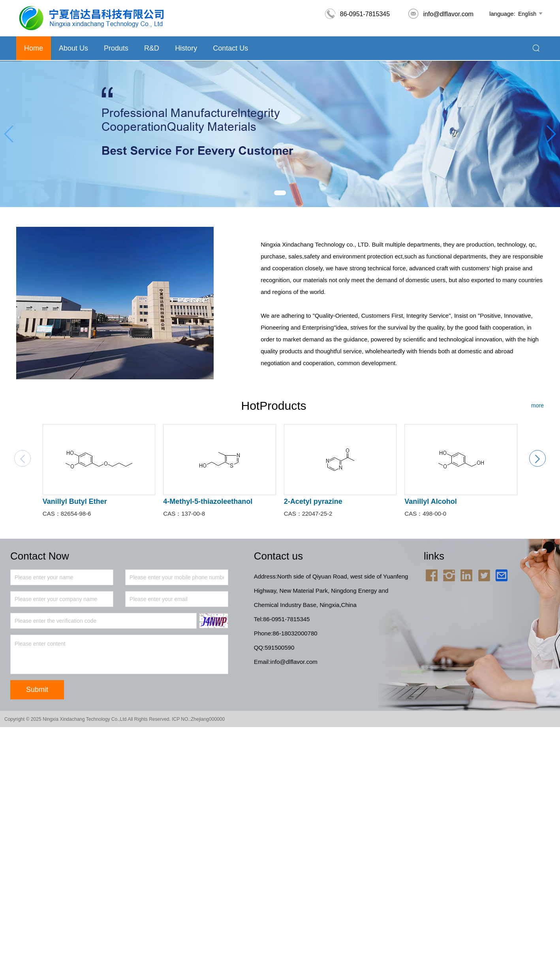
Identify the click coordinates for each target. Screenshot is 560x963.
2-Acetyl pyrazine (313, 501)
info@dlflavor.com (441, 14)
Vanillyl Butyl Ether (75, 501)
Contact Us (230, 48)
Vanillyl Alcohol (430, 501)
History (186, 48)
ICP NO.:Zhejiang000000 (198, 719)
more (537, 405)
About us (73, 48)
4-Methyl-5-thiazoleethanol (208, 501)
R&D (152, 48)
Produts (116, 48)
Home (34, 48)
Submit (37, 690)
